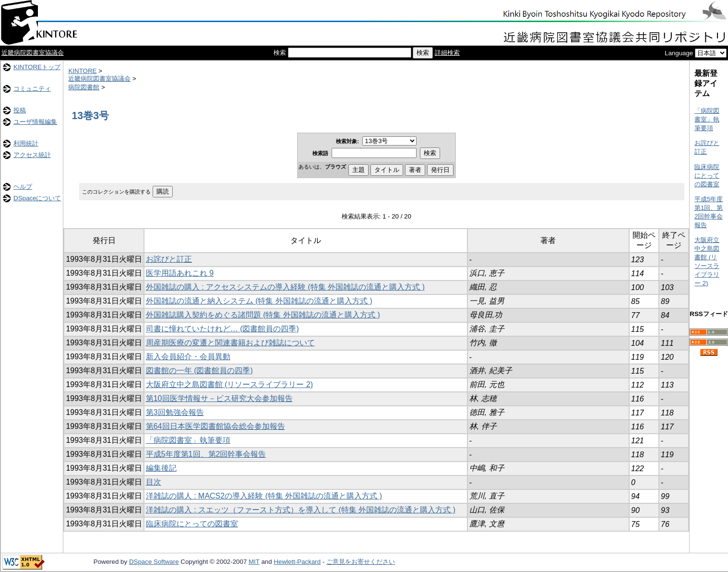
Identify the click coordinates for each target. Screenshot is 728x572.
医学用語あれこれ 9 (180, 273)
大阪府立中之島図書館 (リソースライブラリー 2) (229, 384)
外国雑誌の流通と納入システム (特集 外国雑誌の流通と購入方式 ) (259, 301)
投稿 (20, 110)
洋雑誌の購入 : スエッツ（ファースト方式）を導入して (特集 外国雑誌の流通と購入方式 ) (301, 510)
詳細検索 (447, 53)
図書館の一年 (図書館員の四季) (199, 371)
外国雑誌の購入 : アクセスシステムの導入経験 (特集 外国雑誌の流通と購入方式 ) (285, 287)
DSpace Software (154, 562)
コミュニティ (32, 89)
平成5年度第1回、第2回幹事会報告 (206, 454)
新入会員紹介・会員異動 (188, 357)
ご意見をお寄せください (361, 562)
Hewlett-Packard (297, 562)
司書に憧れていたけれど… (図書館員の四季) (222, 329)
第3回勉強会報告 (175, 412)
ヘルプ (23, 187)
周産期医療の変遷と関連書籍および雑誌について (230, 343)
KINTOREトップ (37, 67)
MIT (254, 562)
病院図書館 (84, 87)
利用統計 (26, 143)
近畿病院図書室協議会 (33, 53)
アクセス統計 (32, 155)
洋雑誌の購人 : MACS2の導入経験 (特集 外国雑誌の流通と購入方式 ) (264, 496)
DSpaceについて (37, 198)
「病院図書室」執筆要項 (188, 440)
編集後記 (161, 468)
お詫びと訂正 (169, 259)
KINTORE (82, 71)
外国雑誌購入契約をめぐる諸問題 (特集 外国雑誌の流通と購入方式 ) (263, 315)
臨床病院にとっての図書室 (192, 524)
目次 (154, 482)
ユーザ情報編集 (35, 122)
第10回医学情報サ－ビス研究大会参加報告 (219, 398)
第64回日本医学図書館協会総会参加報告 (215, 426)
